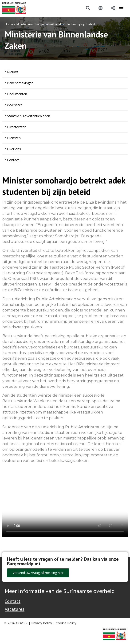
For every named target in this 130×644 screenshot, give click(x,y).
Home (9, 24)
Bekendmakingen (20, 83)
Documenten (17, 94)
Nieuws (13, 72)
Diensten (14, 138)
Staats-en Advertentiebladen (29, 116)
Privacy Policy (42, 623)
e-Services (15, 105)
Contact (13, 160)
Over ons (14, 149)
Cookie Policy (66, 623)
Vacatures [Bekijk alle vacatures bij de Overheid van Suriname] (15, 609)
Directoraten (17, 127)
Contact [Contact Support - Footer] (13, 601)
